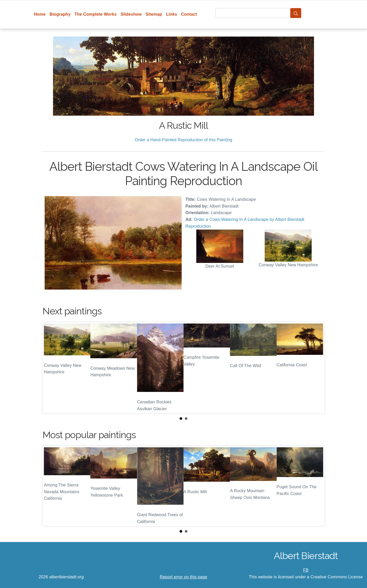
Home (40, 14)
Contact (189, 14)
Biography (60, 14)
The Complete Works (96, 14)
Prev (51, 368)
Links (172, 14)
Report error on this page (183, 577)
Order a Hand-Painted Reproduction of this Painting (183, 140)
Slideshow (131, 14)
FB (306, 570)
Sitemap (154, 14)
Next (316, 368)
